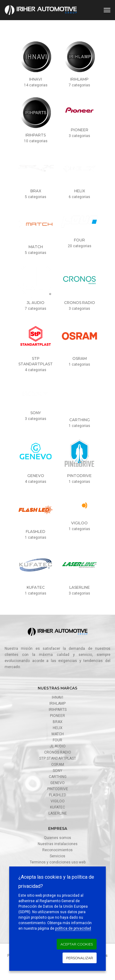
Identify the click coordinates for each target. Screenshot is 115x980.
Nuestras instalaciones (58, 844)
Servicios (57, 856)
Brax (58, 722)
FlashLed (58, 795)
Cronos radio (58, 752)
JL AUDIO (58, 746)
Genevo (57, 783)
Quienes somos (57, 838)
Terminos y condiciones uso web (58, 862)
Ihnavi (57, 697)
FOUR (57, 740)
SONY (57, 771)
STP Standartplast (58, 758)
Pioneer (57, 716)
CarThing (58, 777)
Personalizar (80, 958)
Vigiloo (58, 801)
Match (58, 734)
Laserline (58, 813)
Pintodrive (58, 789)
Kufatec (57, 807)
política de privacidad (73, 928)
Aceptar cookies (77, 944)
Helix (58, 728)
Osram (58, 765)
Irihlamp (57, 703)
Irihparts (58, 710)
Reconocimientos (57, 850)
